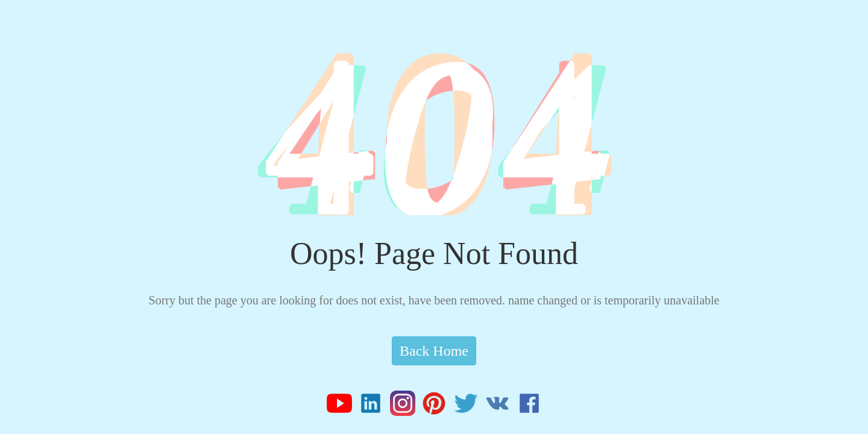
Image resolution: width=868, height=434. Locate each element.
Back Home (434, 351)
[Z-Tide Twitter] (469, 407)
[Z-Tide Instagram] (406, 407)
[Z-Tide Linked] (374, 407)
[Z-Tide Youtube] (343, 407)
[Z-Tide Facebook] (529, 407)
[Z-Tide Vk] (501, 407)
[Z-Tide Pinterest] (437, 407)
